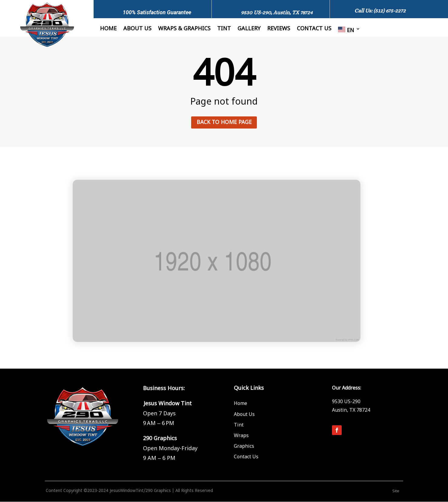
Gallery (249, 30)
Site (396, 491)
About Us (137, 30)
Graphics (244, 447)
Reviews (279, 30)
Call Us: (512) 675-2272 (380, 11)
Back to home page (224, 122)
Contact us (314, 30)
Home (108, 30)
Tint (224, 30)
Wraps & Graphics (184, 30)
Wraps (241, 436)
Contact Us (246, 457)
